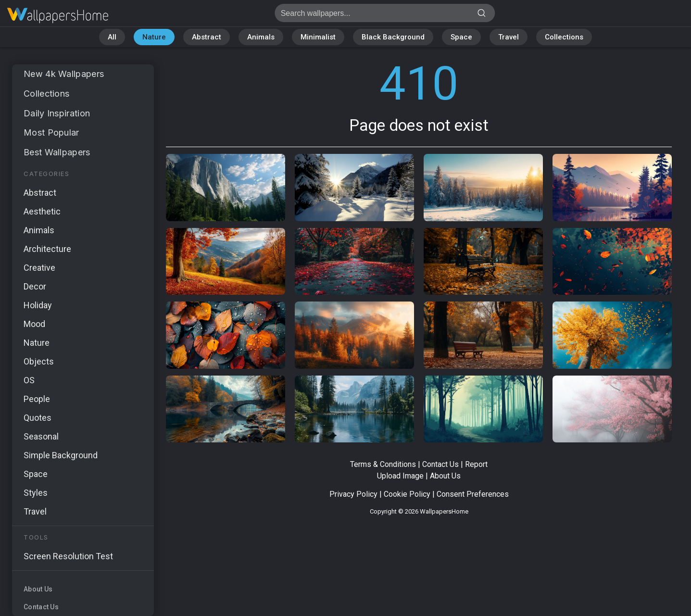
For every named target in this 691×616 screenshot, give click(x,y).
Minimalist (318, 37)
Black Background (393, 37)
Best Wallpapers (57, 152)
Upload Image (400, 476)
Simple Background (61, 455)
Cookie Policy (407, 494)
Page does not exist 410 (58, 16)
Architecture (47, 249)
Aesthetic (42, 211)
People (37, 399)
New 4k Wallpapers (64, 74)
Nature (154, 37)
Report (476, 464)
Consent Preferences (473, 494)
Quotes (38, 418)
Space (461, 37)
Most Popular (51, 132)
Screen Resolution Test (68, 556)
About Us (38, 589)
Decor (35, 286)
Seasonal (41, 436)
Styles (36, 493)
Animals (261, 37)
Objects (39, 361)
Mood (34, 324)
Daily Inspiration (57, 113)
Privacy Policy (353, 494)
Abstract (207, 37)
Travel (509, 37)
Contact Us (41, 607)
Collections (564, 37)
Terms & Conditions (383, 464)
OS (29, 380)
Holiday (38, 305)
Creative (39, 268)
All (112, 37)
